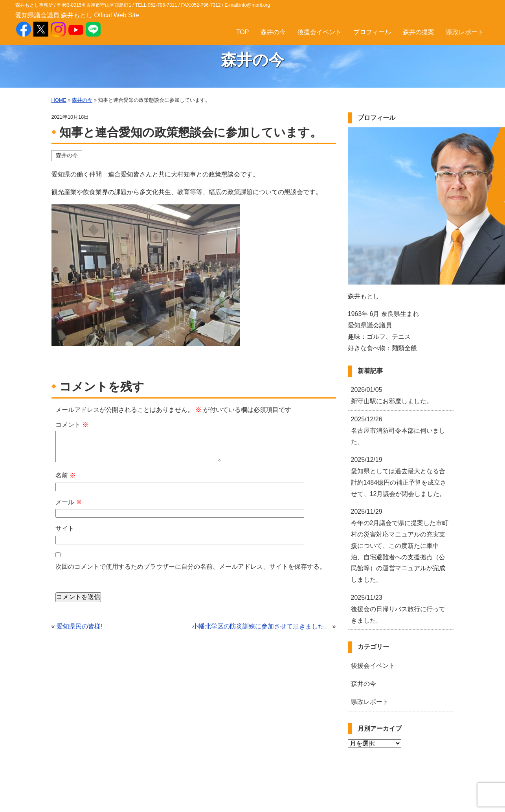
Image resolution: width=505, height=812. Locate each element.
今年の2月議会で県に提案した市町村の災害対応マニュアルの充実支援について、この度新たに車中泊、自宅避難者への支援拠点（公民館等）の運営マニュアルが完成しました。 (400, 546)
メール (69, 502)
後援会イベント (320, 32)
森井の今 (273, 32)
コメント (72, 425)
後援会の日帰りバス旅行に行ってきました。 (398, 609)
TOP (243, 32)
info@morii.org (255, 5)
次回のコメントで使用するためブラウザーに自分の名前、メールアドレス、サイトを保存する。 (191, 567)
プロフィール (372, 32)
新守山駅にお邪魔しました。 (392, 395)
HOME (59, 100)
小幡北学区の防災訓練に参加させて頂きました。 (261, 626)
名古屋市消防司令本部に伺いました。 (398, 431)
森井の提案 (419, 32)
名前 (66, 475)
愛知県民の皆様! (79, 626)
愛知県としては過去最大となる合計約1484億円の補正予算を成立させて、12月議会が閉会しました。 (399, 477)
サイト (65, 528)
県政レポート (465, 32)
